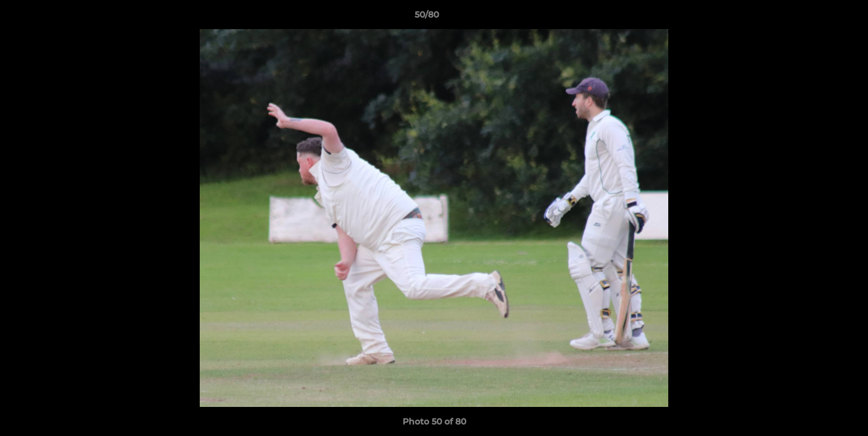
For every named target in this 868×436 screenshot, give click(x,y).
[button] (817, 18)
